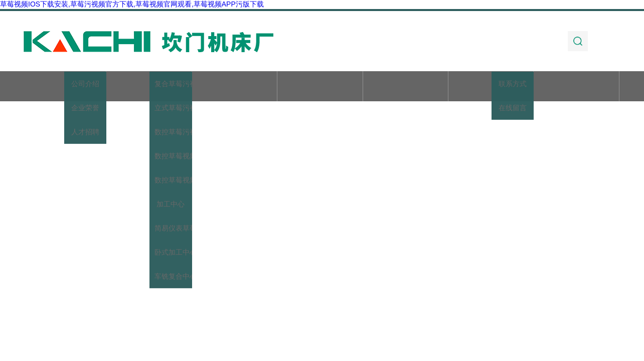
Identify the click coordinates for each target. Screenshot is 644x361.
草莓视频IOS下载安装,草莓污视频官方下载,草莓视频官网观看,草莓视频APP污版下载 (132, 4)
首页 (64, 87)
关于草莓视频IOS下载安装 (149, 92)
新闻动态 (320, 87)
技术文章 (405, 87)
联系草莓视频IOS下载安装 (576, 92)
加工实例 (491, 87)
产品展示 (234, 87)
